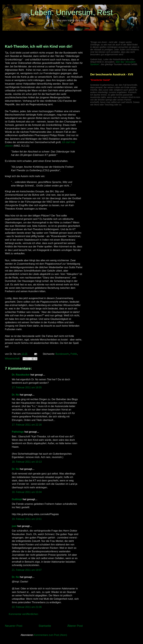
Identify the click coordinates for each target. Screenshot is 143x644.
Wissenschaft (12, 359)
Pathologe (18, 432)
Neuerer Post (14, 626)
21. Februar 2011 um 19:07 (27, 570)
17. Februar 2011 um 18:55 (27, 387)
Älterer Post (75, 626)
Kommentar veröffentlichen (23, 614)
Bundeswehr (62, 354)
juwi (14, 526)
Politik (74, 354)
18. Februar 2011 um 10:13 (27, 462)
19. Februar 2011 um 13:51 (27, 519)
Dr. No (15, 395)
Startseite (45, 626)
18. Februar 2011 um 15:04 (27, 492)
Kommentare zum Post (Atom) (51, 635)
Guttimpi (17, 499)
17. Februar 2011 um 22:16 (27, 425)
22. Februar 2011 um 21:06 (27, 607)
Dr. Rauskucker (21, 375)
